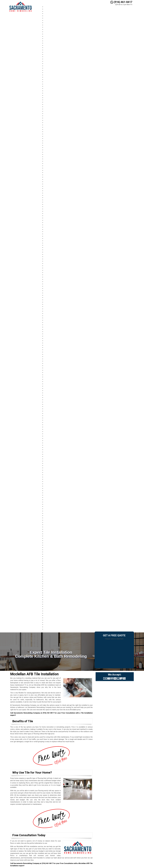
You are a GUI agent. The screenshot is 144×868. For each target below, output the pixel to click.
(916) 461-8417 (121, 2)
